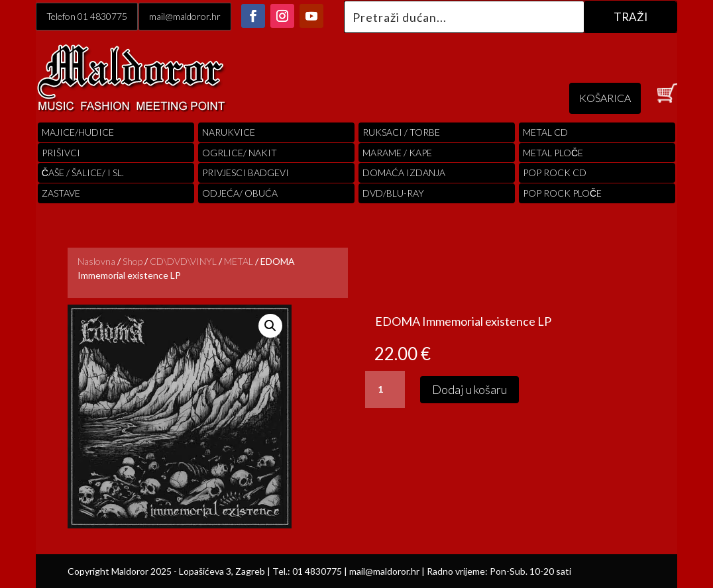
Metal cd (545, 132)
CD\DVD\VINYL (183, 261)
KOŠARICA (605, 98)
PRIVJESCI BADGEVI (246, 172)
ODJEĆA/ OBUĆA (240, 193)
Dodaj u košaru (469, 389)
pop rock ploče (562, 193)
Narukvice (229, 132)
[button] (270, 326)
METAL (239, 261)
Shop (133, 261)
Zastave (61, 193)
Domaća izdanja (404, 172)
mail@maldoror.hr (185, 16)
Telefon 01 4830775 (87, 16)
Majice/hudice (78, 132)
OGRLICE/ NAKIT (240, 153)
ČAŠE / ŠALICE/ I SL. (83, 172)
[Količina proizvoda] (385, 389)
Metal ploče (553, 153)
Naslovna (96, 261)
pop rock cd (555, 172)
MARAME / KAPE (397, 153)
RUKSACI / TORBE (401, 132)
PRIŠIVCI (61, 153)
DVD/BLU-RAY (393, 193)
